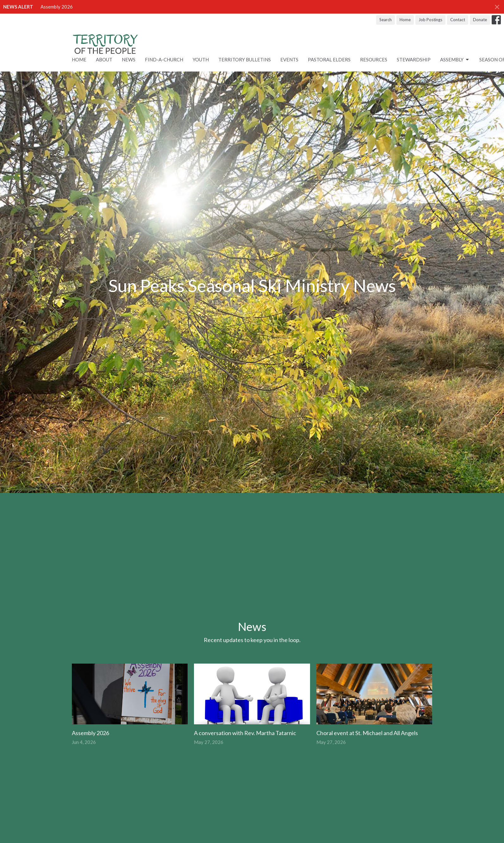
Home (405, 20)
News (129, 59)
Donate (480, 20)
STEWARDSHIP (414, 59)
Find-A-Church (164, 59)
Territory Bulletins (245, 59)
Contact (458, 20)
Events (289, 59)
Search (386, 20)
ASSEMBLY (455, 60)
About (104, 59)
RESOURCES (374, 59)
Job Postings (430, 20)
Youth (201, 59)
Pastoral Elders (329, 59)
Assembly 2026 (57, 7)
